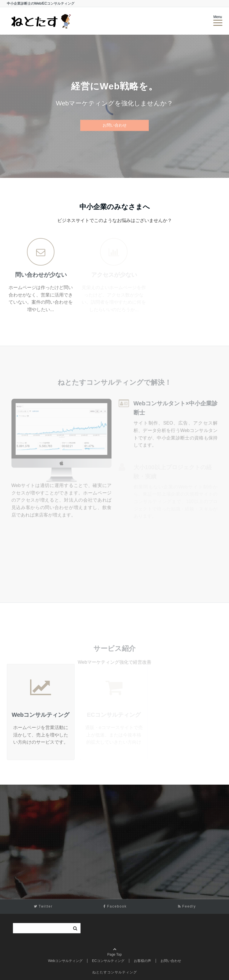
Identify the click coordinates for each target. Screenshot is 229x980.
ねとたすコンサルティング (115, 972)
